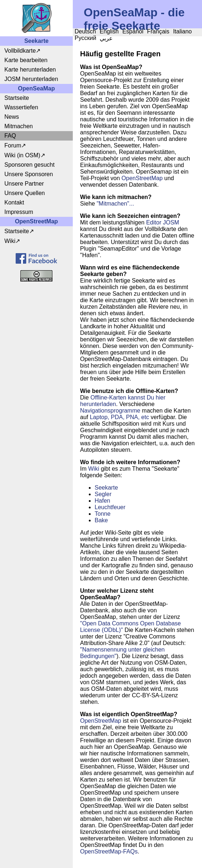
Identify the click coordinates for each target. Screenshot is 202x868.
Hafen (102, 501)
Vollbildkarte (20, 51)
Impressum (19, 212)
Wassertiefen (21, 107)
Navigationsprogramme (110, 411)
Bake (101, 520)
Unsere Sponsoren (29, 174)
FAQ (10, 136)
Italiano (182, 31)
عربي (106, 38)
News (12, 117)
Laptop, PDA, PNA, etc (120, 417)
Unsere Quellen (25, 193)
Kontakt (14, 202)
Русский (85, 38)
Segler (103, 494)
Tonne (103, 514)
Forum (13, 145)
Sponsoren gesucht (29, 165)
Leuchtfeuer (110, 507)
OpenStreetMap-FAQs (109, 851)
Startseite (17, 98)
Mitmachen (19, 126)
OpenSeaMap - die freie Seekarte (134, 19)
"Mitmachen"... (115, 204)
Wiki (10, 241)
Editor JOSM (163, 222)
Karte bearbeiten (26, 60)
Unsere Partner (24, 184)
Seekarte (106, 488)
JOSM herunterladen (31, 79)
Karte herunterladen (30, 70)
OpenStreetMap (142, 178)
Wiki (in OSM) (22, 155)
